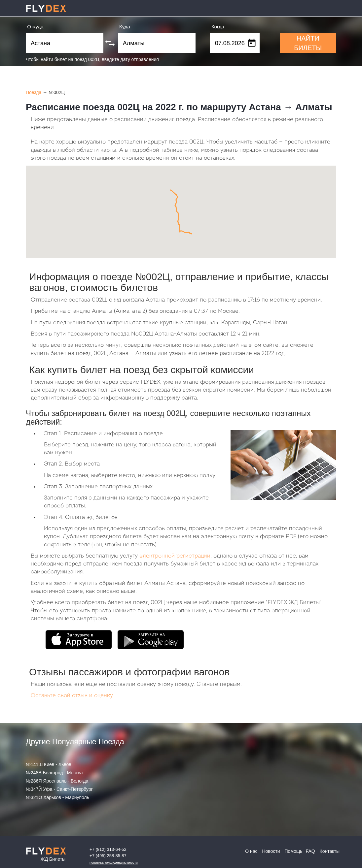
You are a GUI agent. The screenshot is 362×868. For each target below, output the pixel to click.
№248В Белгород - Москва (54, 773)
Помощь (294, 851)
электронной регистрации (175, 556)
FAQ (310, 851)
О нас (251, 851)
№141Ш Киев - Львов (49, 764)
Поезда (34, 92)
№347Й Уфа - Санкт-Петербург (59, 789)
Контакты (330, 851)
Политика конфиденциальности (114, 863)
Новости (271, 851)
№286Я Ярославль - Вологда (57, 781)
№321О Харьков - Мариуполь (57, 797)
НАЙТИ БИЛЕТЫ (308, 43)
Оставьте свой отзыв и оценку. (72, 696)
